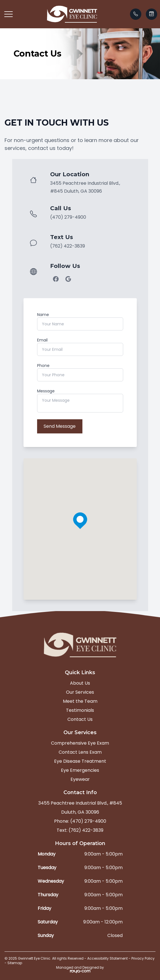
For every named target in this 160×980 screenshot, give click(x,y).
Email (42, 340)
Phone (43, 366)
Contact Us (80, 719)
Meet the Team (80, 701)
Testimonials (80, 710)
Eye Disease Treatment (80, 761)
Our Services (80, 692)
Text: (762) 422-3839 (80, 830)
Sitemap (15, 963)
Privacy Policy (143, 958)
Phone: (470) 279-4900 (80, 821)
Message (46, 391)
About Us (80, 683)
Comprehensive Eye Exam (80, 743)
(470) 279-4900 (68, 217)
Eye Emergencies (80, 770)
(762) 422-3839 (68, 246)
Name (43, 315)
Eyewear (80, 779)
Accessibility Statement (107, 958)
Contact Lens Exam (80, 752)
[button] (8, 14)
